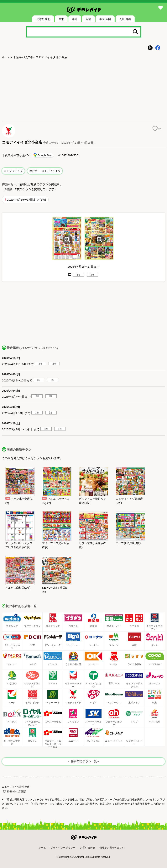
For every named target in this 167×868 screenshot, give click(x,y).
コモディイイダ (13, 171)
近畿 (88, 19)
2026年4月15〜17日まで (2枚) (26, 200)
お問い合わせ (88, 848)
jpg (78, 274)
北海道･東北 (43, 19)
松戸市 (29, 57)
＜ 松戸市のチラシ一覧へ (83, 761)
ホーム (6, 57)
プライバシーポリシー (63, 848)
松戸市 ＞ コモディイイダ (45, 171)
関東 (61, 19)
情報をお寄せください (112, 848)
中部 (75, 19)
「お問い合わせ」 (39, 804)
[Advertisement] (83, 91)
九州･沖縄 (125, 19)
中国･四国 (105, 19)
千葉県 (17, 57)
